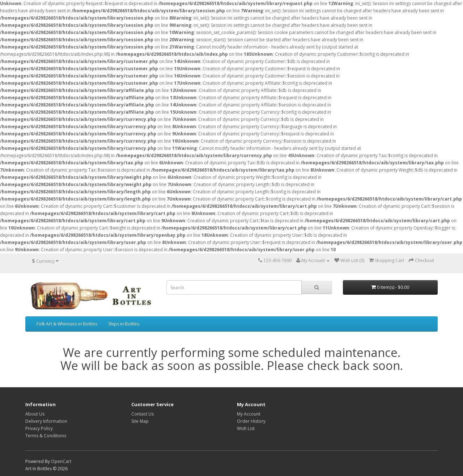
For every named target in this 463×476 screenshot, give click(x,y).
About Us (35, 414)
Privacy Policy (39, 428)
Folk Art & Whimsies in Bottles (67, 324)
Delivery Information (46, 421)
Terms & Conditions (46, 436)
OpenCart (61, 461)
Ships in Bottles (124, 324)
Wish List (246, 428)
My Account (249, 414)
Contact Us (143, 414)
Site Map (140, 421)
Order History (251, 421)
